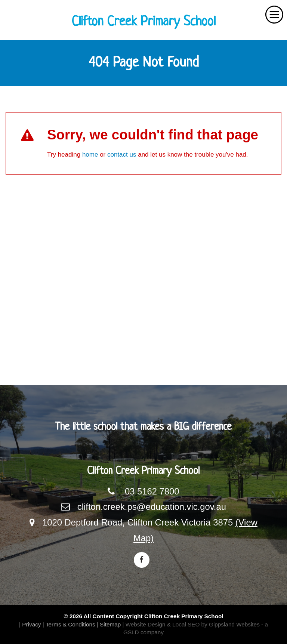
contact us (122, 155)
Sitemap (110, 624)
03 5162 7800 (152, 491)
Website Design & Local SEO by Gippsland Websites (193, 624)
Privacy (31, 624)
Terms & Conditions (70, 624)
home (90, 155)
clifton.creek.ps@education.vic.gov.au (152, 507)
